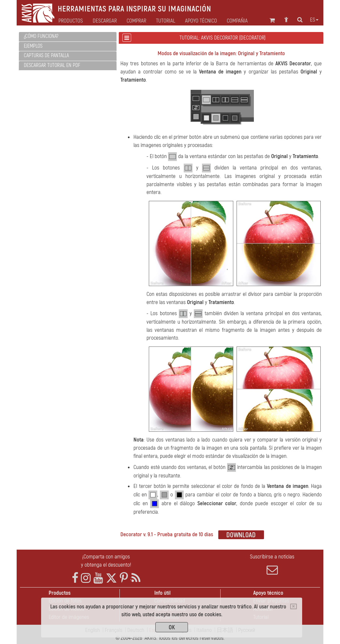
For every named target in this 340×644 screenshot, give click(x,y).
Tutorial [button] (166, 21)
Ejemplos (33, 46)
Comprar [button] (136, 21)
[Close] (294, 606)
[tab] (68, 37)
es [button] (314, 20)
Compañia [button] (237, 21)
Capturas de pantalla (46, 56)
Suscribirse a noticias (272, 564)
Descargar (105, 21)
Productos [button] (71, 21)
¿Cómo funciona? (41, 36)
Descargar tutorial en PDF (52, 65)
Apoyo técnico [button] (201, 21)
